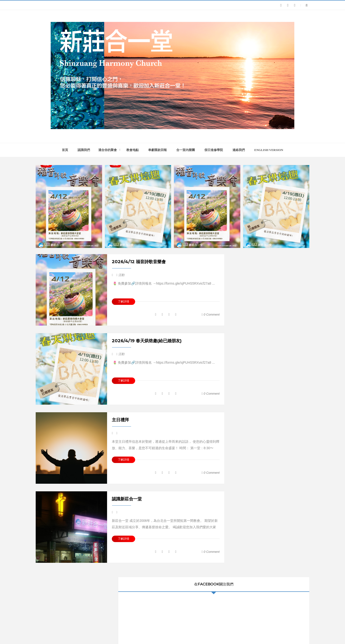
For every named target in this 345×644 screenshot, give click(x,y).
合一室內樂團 (186, 150)
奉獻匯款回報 (158, 150)
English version (269, 150)
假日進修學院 (214, 150)
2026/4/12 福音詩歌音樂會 (139, 262)
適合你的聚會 (108, 150)
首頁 (65, 150)
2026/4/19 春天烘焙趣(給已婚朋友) (147, 341)
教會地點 (133, 150)
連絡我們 (239, 150)
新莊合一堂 (186, 631)
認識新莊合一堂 (127, 499)
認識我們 (84, 150)
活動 (121, 275)
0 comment (211, 314)
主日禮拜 (120, 420)
